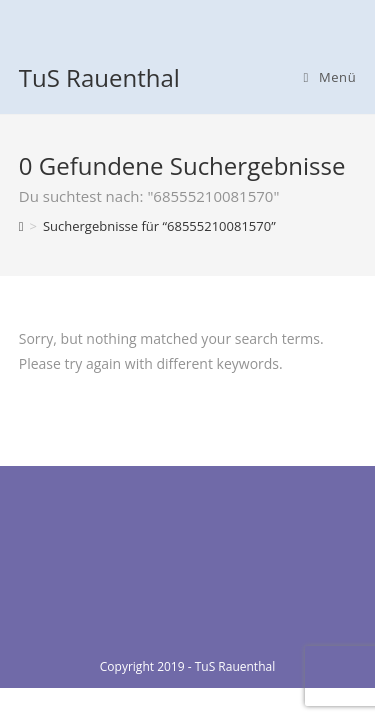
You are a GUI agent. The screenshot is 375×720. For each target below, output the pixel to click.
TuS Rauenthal (99, 77)
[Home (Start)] (21, 226)
